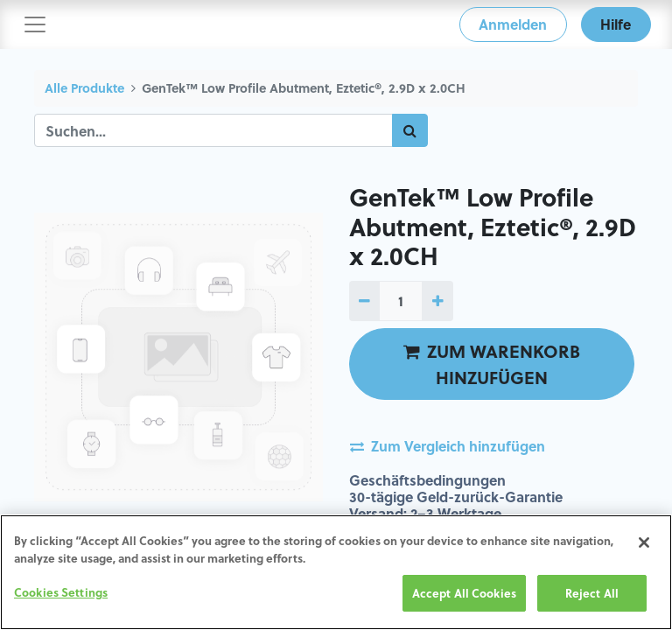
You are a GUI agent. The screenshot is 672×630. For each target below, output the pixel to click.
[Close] (644, 542)
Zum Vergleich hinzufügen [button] (448, 446)
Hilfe (616, 24)
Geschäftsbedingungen (427, 480)
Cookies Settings (61, 592)
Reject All (592, 593)
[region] (336, 572)
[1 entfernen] (364, 301)
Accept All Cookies (464, 593)
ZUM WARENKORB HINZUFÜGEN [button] (492, 364)
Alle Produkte (84, 88)
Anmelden (513, 24)
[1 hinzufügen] (437, 301)
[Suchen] (410, 130)
